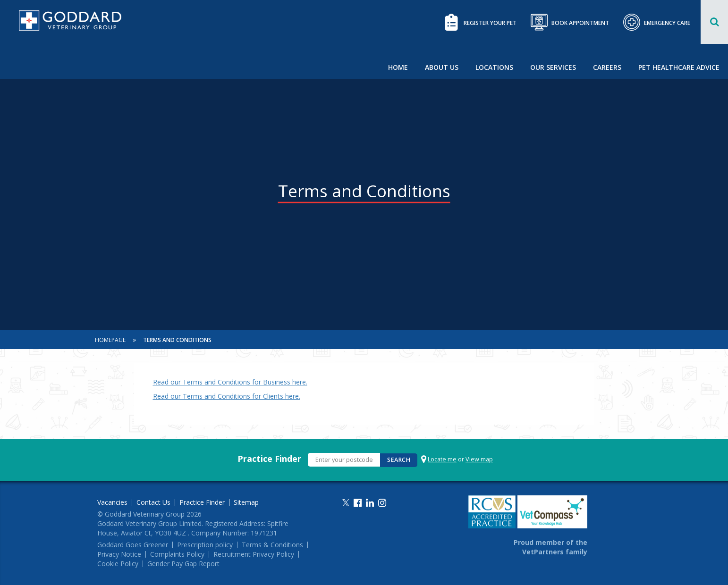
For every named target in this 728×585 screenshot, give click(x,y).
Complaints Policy (177, 554)
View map (479, 459)
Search (399, 460)
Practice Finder (269, 459)
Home (398, 67)
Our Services (553, 67)
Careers (607, 67)
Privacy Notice (119, 554)
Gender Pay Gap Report (183, 564)
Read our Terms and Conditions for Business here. (230, 382)
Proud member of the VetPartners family (550, 547)
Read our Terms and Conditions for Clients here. (227, 396)
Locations (494, 67)
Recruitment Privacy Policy (254, 554)
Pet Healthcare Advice (679, 67)
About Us (442, 67)
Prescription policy (205, 545)
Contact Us (153, 502)
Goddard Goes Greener (133, 545)
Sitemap (246, 502)
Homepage (110, 340)
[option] (364, 165)
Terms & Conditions (272, 545)
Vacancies (112, 502)
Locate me (442, 459)
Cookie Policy (118, 564)
